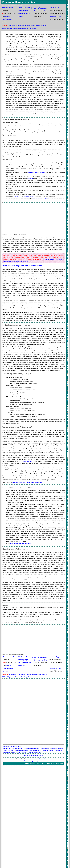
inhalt (48, 763)
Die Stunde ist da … (41, 11)
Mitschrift (59, 750)
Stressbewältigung (57, 748)
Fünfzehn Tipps (55, 8)
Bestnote (7, 16)
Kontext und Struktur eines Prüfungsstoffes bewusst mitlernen (27, 25)
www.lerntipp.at (38, 759)
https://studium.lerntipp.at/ (41, 198)
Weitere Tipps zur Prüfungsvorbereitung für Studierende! (19, 28)
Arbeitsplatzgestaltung (32, 748)
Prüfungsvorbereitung (35, 752)
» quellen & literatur (30, 763)
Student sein (7, 748)
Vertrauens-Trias (56, 16)
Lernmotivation (35, 750)
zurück (44, 763)
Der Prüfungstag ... (40, 8)
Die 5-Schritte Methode (19, 752)
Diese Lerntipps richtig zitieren (34, 761)
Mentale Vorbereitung (25, 8)
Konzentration (45, 748)
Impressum (48, 759)
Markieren (17, 196)
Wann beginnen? (7, 8)
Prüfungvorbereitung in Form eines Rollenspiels (27, 483)
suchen (39, 763)
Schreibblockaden (22, 750)
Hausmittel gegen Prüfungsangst (21, 543)
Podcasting (7, 752)
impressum (60, 763)
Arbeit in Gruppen (48, 750)
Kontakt (6, 865)
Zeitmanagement (27, 461)
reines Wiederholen (29, 196)
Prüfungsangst (23, 11)
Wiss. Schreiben (9, 750)
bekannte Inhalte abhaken (37, 173)
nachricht (53, 763)
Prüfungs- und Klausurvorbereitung (19, 2)
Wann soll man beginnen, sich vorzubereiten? (22, 266)
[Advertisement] (34, 218)
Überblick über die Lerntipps (12, 746)
